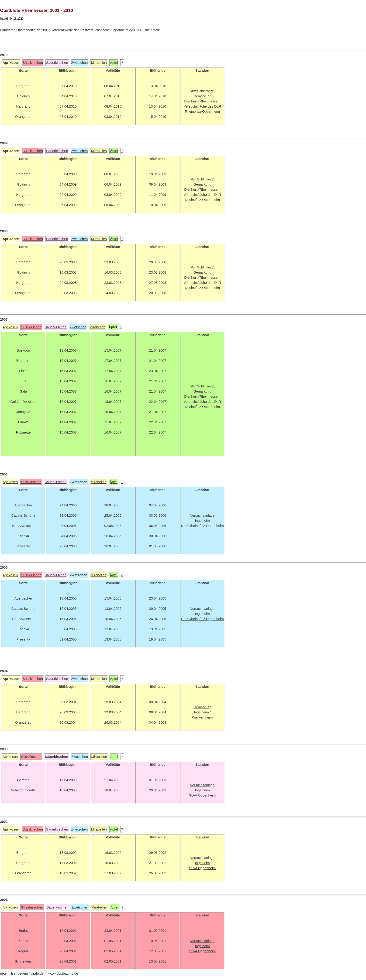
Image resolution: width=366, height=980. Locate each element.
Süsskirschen (33, 63)
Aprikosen (10, 327)
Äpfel (114, 63)
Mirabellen (99, 63)
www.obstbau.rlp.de (63, 973)
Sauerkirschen (57, 63)
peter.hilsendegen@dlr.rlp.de (22, 973)
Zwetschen (80, 63)
